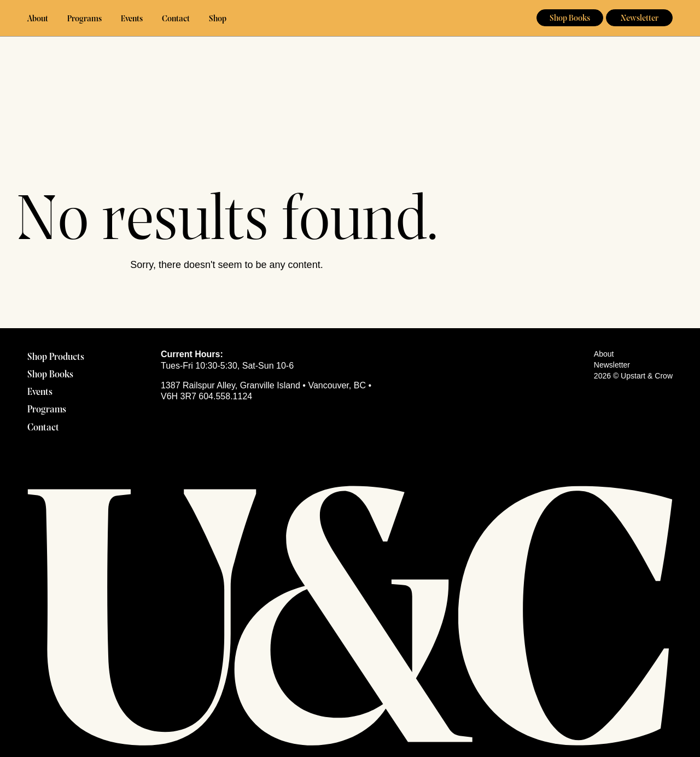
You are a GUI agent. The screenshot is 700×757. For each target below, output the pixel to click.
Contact (176, 19)
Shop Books (570, 19)
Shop (218, 19)
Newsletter (640, 19)
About (38, 19)
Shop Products (56, 357)
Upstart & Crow (350, 18)
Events (132, 19)
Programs (84, 19)
